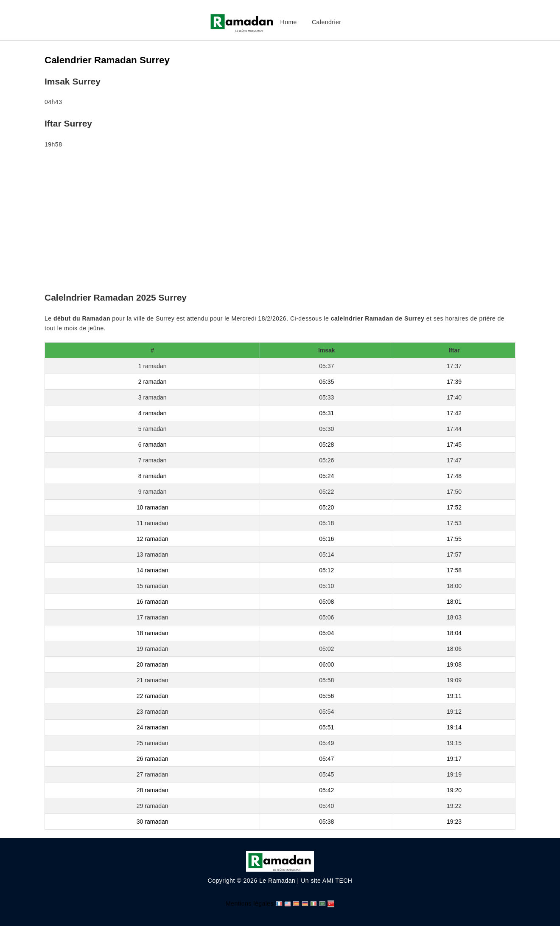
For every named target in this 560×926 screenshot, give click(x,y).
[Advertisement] (280, 222)
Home (289, 22)
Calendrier (327, 22)
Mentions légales (250, 903)
